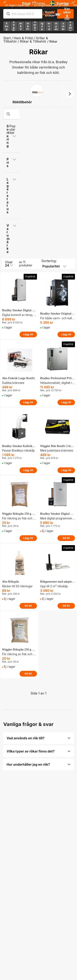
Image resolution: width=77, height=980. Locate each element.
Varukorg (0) (65, 14)
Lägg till (28, 334)
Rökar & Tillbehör (33, 41)
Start (7, 38)
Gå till (66, 538)
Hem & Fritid (23, 38)
